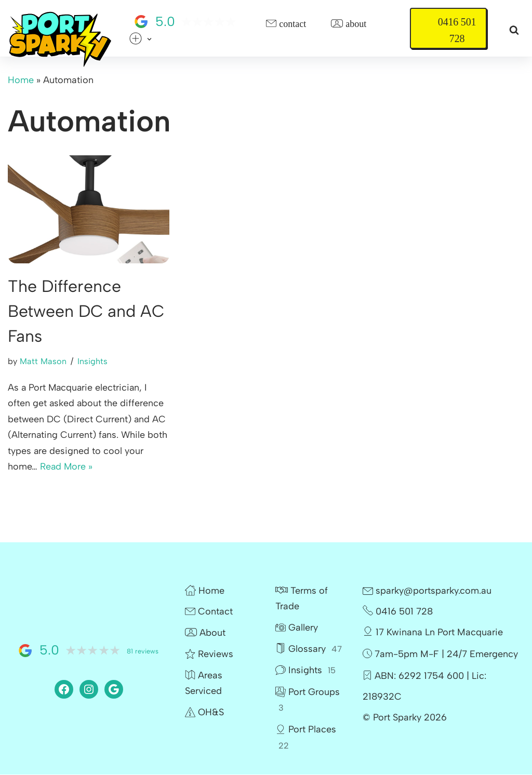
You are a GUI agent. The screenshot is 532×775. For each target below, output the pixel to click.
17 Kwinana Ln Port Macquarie (433, 633)
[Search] (514, 30)
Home (21, 80)
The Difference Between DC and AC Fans (86, 311)
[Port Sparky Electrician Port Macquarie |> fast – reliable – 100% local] (60, 40)
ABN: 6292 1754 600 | (422, 676)
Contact (286, 24)
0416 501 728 (457, 30)
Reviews (209, 654)
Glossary (309, 649)
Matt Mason (43, 361)
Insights (92, 361)
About (349, 24)
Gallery (297, 628)
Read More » (67, 467)
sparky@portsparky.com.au (427, 591)
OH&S (204, 713)
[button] (149, 39)
